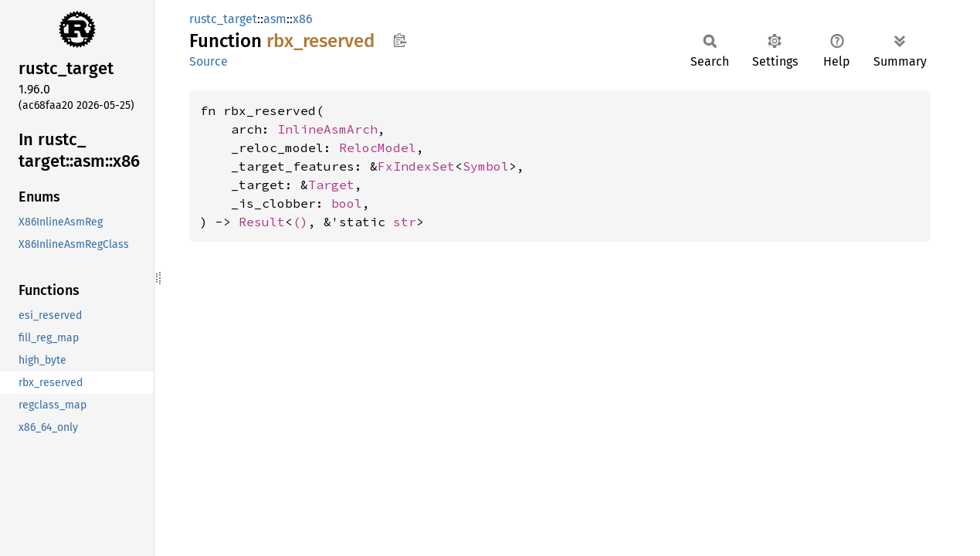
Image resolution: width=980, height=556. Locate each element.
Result (262, 222)
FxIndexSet (416, 166)
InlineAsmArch (327, 129)
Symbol (486, 166)
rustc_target (223, 19)
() (300, 222)
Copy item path (400, 40)
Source (209, 61)
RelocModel (378, 147)
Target (331, 185)
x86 (303, 19)
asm (275, 19)
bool (347, 203)
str (405, 222)
